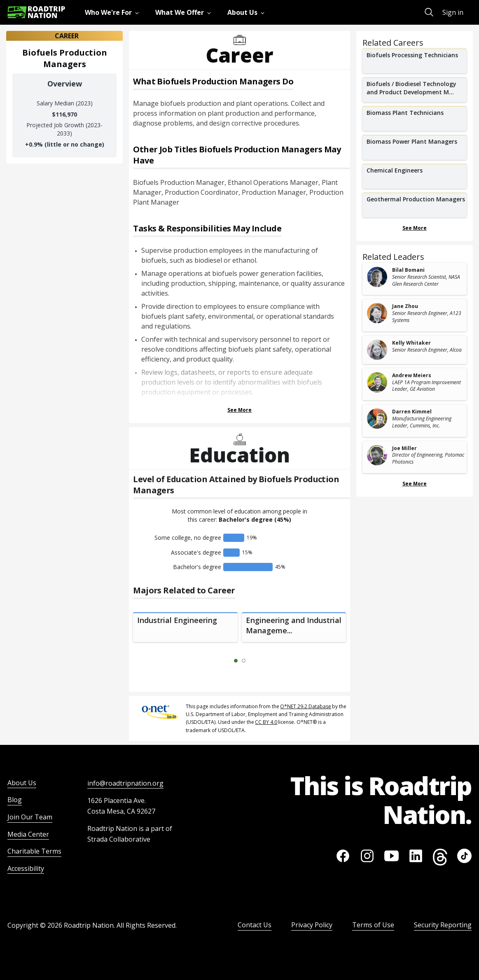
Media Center (28, 834)
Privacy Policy (312, 925)
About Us (22, 783)
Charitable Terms (34, 851)
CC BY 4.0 (266, 722)
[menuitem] (113, 12)
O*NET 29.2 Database (306, 706)
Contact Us (255, 925)
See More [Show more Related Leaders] (415, 484)
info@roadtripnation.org (125, 783)
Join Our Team (30, 817)
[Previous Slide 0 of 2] (224, 661)
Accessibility (26, 868)
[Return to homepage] (36, 12)
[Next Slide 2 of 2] (256, 661)
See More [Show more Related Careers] (415, 228)
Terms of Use (373, 925)
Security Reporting (443, 925)
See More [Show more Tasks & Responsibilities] (239, 410)
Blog (15, 800)
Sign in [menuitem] (453, 12)
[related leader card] (415, 279)
